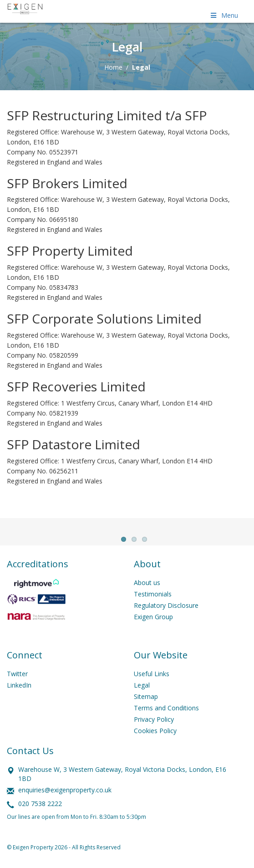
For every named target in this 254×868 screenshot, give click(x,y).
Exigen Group (153, 624)
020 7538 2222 (40, 811)
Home (113, 67)
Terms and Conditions (166, 716)
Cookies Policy (155, 738)
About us (147, 590)
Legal (142, 693)
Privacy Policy (154, 727)
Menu (224, 15)
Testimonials (153, 602)
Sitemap (146, 704)
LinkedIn (19, 693)
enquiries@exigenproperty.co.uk (65, 798)
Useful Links (152, 681)
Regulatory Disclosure (166, 613)
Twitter (17, 681)
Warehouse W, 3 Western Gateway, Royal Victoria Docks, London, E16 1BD (122, 782)
